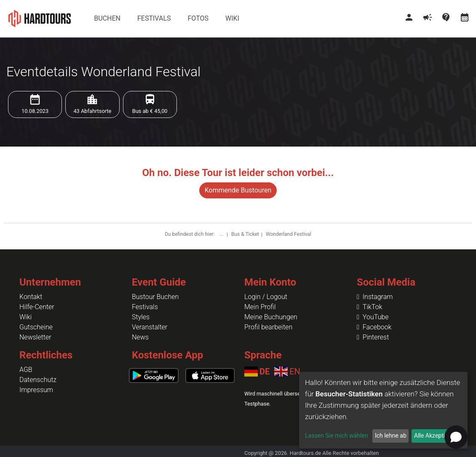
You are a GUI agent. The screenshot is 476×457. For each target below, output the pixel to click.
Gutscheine (36, 327)
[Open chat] (456, 437)
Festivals (145, 307)
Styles (141, 317)
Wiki (25, 317)
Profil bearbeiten (268, 327)
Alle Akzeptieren (435, 436)
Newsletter (35, 337)
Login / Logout (266, 297)
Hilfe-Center (37, 307)
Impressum (36, 390)
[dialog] (383, 410)
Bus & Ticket (245, 234)
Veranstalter (150, 327)
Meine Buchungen (271, 317)
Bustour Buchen (155, 297)
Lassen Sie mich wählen (336, 436)
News (140, 337)
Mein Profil (260, 307)
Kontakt (31, 297)
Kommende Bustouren (238, 190)
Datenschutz (38, 380)
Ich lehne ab (391, 436)
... (222, 234)
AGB (26, 370)
